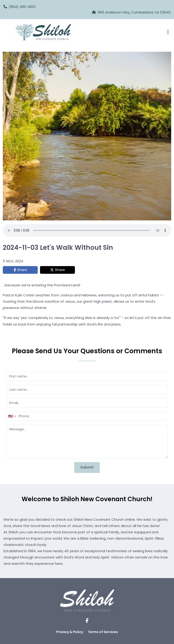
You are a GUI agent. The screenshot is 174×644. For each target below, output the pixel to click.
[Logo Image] (43, 32)
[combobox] (12, 416)
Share (22, 270)
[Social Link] (87, 621)
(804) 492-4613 (19, 7)
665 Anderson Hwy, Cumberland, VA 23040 (134, 12)
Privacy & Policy (70, 632)
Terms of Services (103, 632)
